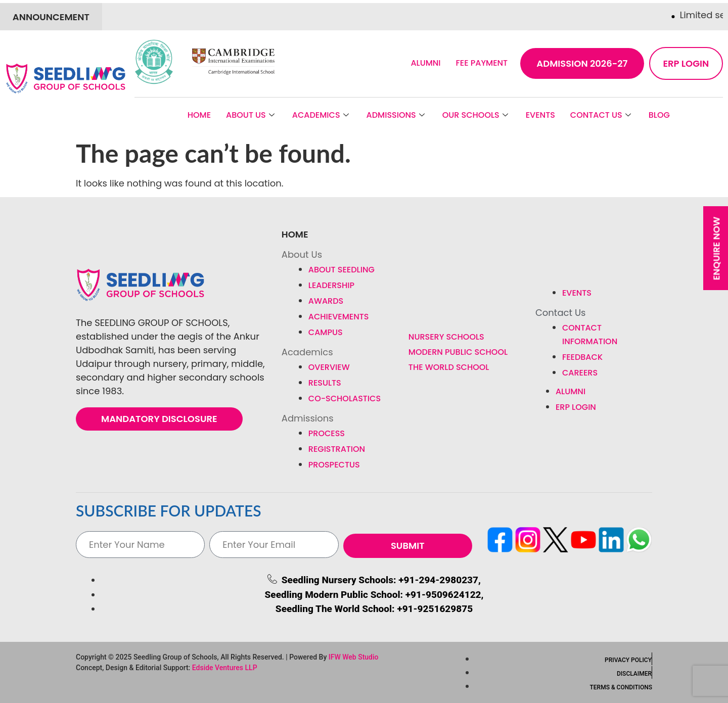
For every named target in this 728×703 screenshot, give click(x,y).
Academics (322, 115)
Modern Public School (458, 352)
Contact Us (602, 115)
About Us (252, 115)
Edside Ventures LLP (225, 668)
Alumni (425, 63)
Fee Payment (482, 63)
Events (540, 115)
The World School (449, 367)
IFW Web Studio (354, 657)
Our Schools (476, 115)
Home (199, 115)
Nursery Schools (446, 337)
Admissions (397, 115)
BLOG (659, 115)
